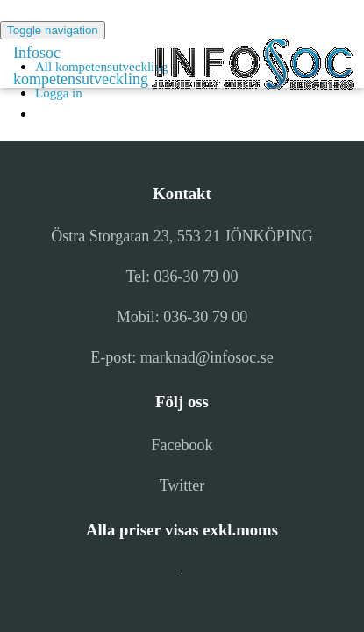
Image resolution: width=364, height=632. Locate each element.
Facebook (182, 445)
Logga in (59, 93)
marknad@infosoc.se (207, 357)
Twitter (182, 485)
